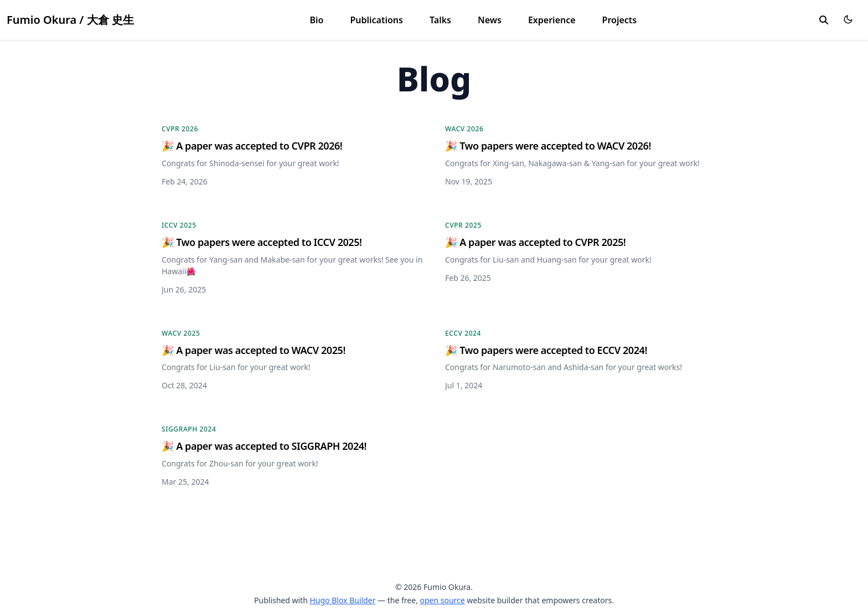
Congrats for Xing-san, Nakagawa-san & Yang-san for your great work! (572, 163)
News (490, 20)
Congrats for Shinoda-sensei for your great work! (250, 163)
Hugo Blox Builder (342, 600)
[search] (824, 20)
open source (442, 600)
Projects (620, 20)
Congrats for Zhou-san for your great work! (240, 463)
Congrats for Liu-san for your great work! (236, 367)
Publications (376, 20)
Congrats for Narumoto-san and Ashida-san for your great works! (564, 367)
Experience (552, 20)
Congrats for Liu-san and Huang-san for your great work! (548, 260)
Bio (317, 20)
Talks (440, 20)
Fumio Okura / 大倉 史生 (70, 20)
